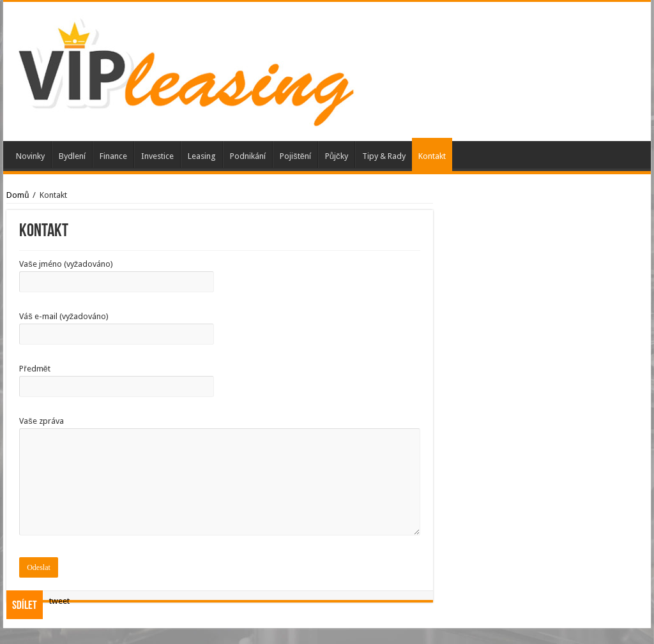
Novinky (30, 156)
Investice (157, 156)
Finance (113, 156)
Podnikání (248, 156)
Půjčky (337, 156)
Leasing (202, 156)
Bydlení (72, 156)
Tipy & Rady (384, 156)
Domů (18, 195)
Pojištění (295, 156)
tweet (59, 601)
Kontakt (432, 156)
